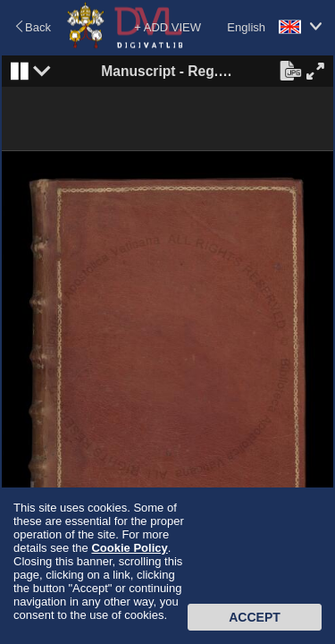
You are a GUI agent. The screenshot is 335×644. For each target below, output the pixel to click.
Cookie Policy (129, 548)
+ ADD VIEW (167, 27)
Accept (255, 617)
